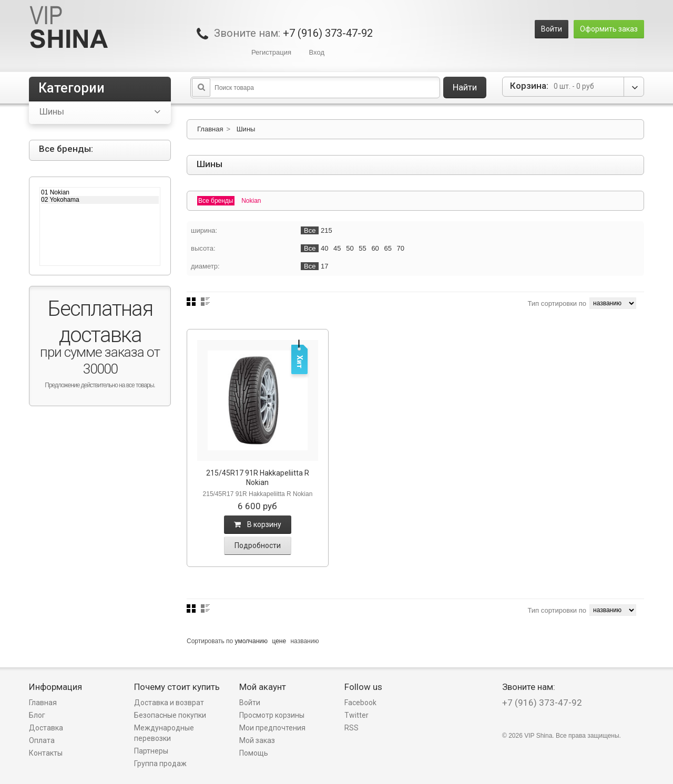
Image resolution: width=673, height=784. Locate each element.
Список (205, 302)
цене (279, 641)
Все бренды (216, 201)
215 (327, 230)
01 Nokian (100, 192)
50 (350, 248)
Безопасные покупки (170, 715)
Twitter (356, 715)
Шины (246, 129)
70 (401, 248)
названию (304, 641)
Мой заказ (257, 740)
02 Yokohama (100, 200)
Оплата (42, 740)
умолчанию (252, 641)
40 (324, 248)
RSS (351, 728)
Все (310, 230)
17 (324, 266)
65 (388, 248)
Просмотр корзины (272, 715)
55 (362, 248)
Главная (210, 129)
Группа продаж (160, 764)
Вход (317, 52)
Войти (552, 29)
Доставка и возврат (169, 703)
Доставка (46, 728)
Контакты (46, 753)
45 (337, 248)
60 (375, 248)
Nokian (251, 201)
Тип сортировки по (557, 303)
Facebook (360, 703)
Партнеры (151, 751)
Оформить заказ (609, 29)
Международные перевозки (164, 733)
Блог (37, 715)
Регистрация (271, 52)
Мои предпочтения (272, 728)
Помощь (254, 753)
